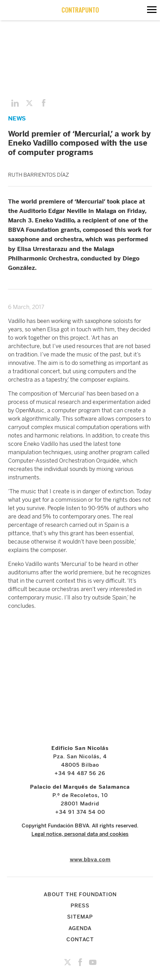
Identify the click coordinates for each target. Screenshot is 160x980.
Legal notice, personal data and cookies (80, 834)
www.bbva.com (90, 860)
